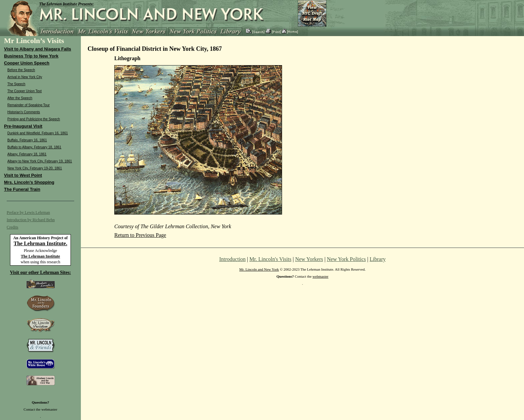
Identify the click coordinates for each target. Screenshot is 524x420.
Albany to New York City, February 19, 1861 (40, 161)
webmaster (49, 409)
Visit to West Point (23, 175)
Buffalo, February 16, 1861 (27, 140)
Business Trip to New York (31, 56)
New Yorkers (309, 259)
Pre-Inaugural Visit (23, 126)
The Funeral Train (22, 189)
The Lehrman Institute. (40, 243)
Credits (13, 227)
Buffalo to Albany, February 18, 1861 (34, 147)
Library (378, 259)
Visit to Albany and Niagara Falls (38, 49)
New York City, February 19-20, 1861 (35, 168)
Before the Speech (21, 70)
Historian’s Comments (24, 112)
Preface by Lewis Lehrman (28, 213)
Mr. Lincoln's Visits (270, 259)
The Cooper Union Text (25, 91)
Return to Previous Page (140, 235)
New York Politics (346, 259)
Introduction (232, 259)
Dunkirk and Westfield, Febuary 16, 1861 (38, 133)
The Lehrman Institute (40, 256)
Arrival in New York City (25, 77)
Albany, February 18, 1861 (27, 154)
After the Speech (20, 98)
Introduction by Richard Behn (31, 220)
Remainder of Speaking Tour (29, 105)
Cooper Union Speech (27, 63)
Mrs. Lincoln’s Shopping (29, 182)
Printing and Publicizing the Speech (34, 119)
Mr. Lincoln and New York (259, 269)
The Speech (16, 84)
